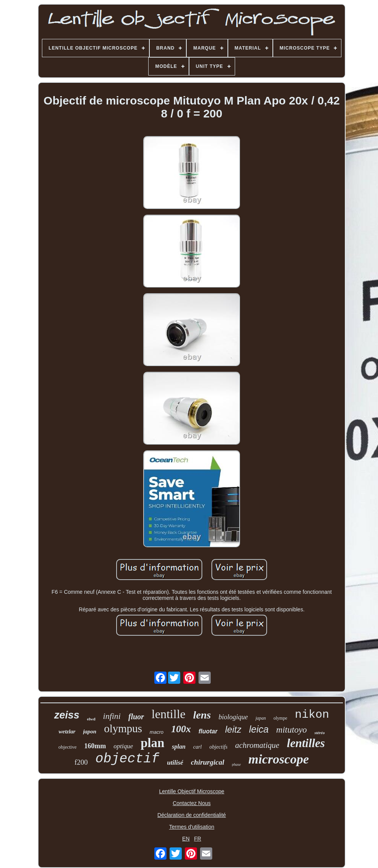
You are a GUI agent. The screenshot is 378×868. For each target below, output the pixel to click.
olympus (123, 728)
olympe (280, 718)
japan (260, 718)
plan (152, 743)
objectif (127, 759)
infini (112, 716)
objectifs (218, 747)
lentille (169, 714)
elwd (91, 719)
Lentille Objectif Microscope (191, 791)
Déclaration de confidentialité (192, 815)
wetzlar (67, 731)
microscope (279, 759)
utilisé (175, 763)
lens (202, 715)
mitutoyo (292, 730)
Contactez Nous (192, 803)
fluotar (208, 731)
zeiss (67, 715)
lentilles (306, 743)
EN (186, 839)
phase (236, 764)
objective (67, 747)
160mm (95, 746)
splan (179, 747)
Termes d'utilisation (192, 827)
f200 (81, 762)
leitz (233, 729)
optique (123, 746)
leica (259, 729)
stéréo (320, 733)
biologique (233, 717)
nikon (312, 715)
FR (198, 839)
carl (198, 747)
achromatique (257, 745)
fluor (136, 717)
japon (90, 731)
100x (181, 729)
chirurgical (208, 762)
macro (157, 732)
